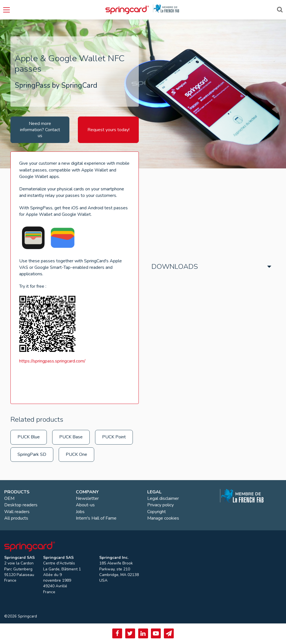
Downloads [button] (175, 267)
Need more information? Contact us (40, 130)
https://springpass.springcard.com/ (52, 361)
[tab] (211, 265)
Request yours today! (108, 130)
